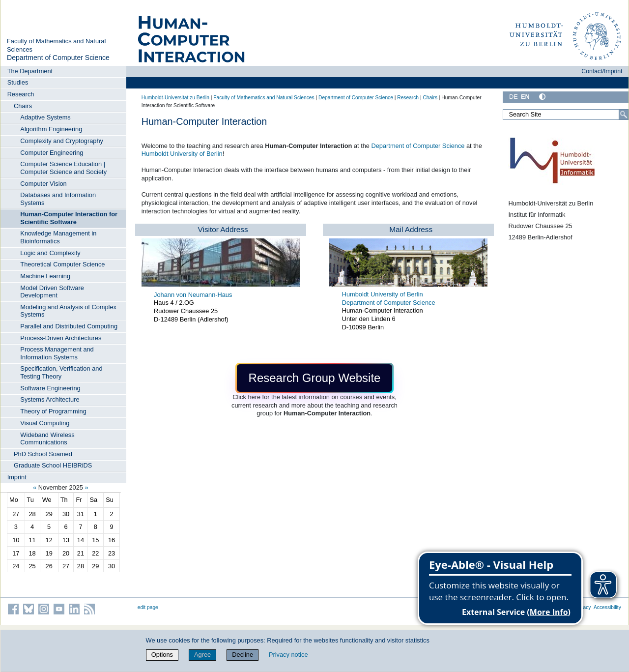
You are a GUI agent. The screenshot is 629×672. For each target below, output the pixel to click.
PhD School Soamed (43, 454)
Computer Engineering (52, 153)
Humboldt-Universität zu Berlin (175, 98)
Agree (202, 655)
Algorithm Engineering (51, 129)
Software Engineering (50, 388)
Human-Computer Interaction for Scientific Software (69, 218)
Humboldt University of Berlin (182, 154)
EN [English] (525, 97)
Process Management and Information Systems (57, 353)
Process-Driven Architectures (61, 338)
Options (162, 655)
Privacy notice (288, 655)
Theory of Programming (53, 411)
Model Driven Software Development (52, 292)
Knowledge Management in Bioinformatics (58, 237)
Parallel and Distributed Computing (69, 326)
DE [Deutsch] (514, 97)
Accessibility (607, 607)
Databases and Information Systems (58, 199)
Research (21, 94)
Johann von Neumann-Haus (193, 295)
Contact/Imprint (602, 71)
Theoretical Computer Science (62, 264)
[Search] (624, 115)
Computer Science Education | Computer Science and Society (63, 168)
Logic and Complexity (50, 253)
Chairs (23, 106)
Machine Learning (45, 276)
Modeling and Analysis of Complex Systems (68, 311)
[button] (314, 378)
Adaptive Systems (45, 117)
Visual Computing (45, 423)
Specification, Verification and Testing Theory (61, 372)
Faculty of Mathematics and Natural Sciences (264, 98)
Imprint (17, 477)
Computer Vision (43, 184)
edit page (148, 607)
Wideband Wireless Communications (47, 438)
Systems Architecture (50, 399)
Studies (18, 82)
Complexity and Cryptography (62, 141)
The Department (30, 71)
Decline (243, 655)
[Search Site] (566, 115)
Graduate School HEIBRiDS (53, 465)
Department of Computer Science (58, 58)
